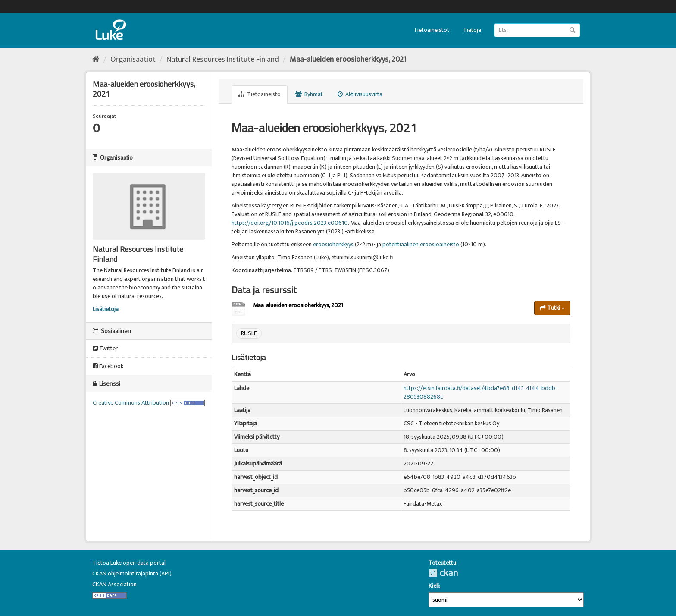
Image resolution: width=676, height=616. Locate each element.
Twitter (105, 348)
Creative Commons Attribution (131, 403)
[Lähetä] (572, 30)
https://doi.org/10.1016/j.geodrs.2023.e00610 (290, 223)
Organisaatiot (133, 60)
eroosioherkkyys (333, 244)
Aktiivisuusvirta (360, 94)
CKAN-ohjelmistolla (443, 573)
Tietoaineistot (431, 30)
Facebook (108, 366)
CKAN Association (114, 584)
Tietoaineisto (260, 94)
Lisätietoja (106, 309)
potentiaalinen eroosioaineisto (421, 244)
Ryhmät (309, 94)
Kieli (434, 586)
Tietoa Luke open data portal (129, 563)
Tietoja (472, 30)
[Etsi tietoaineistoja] (537, 30)
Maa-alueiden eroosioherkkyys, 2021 (348, 60)
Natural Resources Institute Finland (223, 60)
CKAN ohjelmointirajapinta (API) (132, 574)
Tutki (552, 308)
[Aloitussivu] (96, 60)
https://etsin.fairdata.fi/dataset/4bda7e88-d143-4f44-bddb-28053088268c (480, 392)
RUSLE (249, 333)
